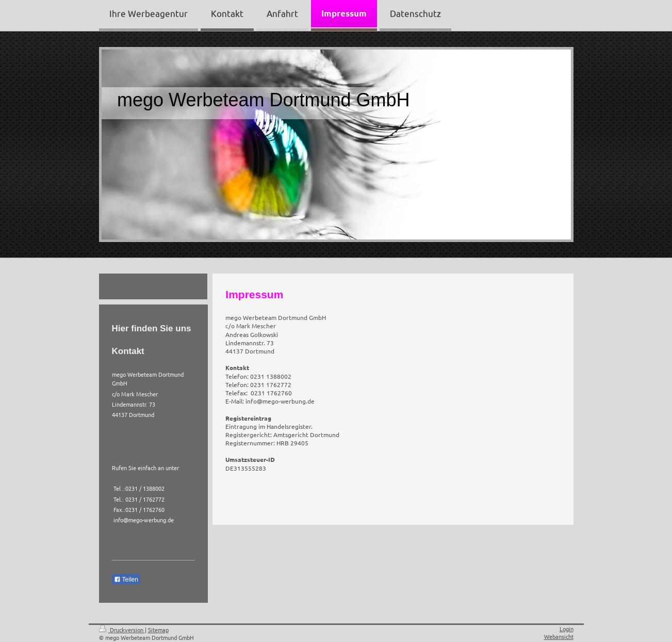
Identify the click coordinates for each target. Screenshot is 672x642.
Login (567, 629)
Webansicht (559, 636)
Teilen (126, 580)
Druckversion (122, 630)
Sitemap (158, 630)
